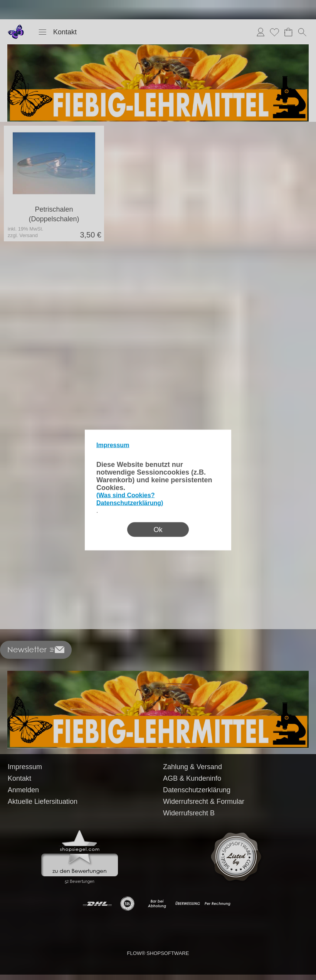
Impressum (113, 445)
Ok (158, 530)
